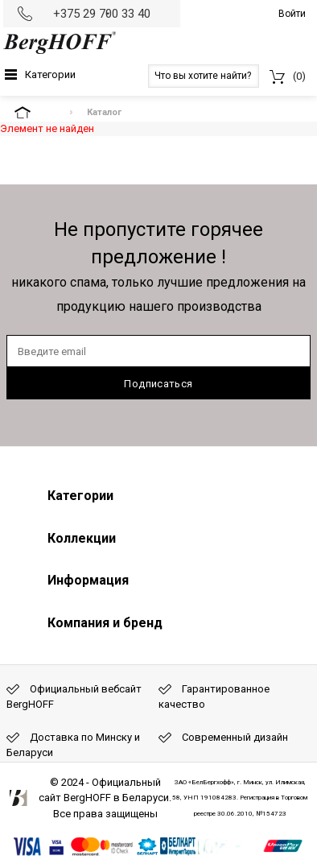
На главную (36, 112)
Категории (50, 74)
